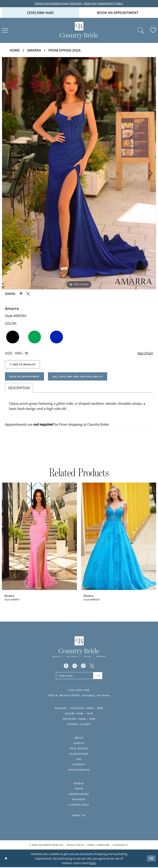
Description (19, 389)
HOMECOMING (79, 795)
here (93, 864)
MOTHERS (79, 800)
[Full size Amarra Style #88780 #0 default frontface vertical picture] (79, 173)
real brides (79, 749)
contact (79, 765)
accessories (79, 754)
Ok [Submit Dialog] (151, 859)
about (79, 738)
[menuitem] (40, 13)
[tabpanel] (79, 173)
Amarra (34, 50)
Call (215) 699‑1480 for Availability (81, 377)
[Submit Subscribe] (98, 676)
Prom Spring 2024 (64, 50)
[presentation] (39, 537)
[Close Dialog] (6, 859)
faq (79, 760)
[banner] (79, 30)
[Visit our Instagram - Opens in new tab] (83, 666)
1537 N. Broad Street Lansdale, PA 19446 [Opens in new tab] (79, 696)
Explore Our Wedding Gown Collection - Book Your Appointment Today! (79, 3)
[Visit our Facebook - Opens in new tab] (66, 666)
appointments (79, 770)
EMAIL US (79, 816)
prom (79, 789)
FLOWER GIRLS (79, 805)
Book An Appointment (26, 377)
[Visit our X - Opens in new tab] (92, 666)
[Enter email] (79, 676)
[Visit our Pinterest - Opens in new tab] (75, 666)
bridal (79, 784)
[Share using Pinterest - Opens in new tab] (21, 294)
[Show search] (141, 30)
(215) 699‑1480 (79, 691)
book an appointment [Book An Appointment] (118, 12)
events (79, 744)
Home (15, 50)
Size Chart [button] (145, 353)
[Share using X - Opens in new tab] (28, 294)
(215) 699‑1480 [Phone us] (40, 12)
